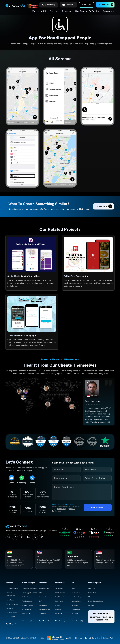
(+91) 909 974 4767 (101, 620)
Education (59, 614)
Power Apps (43, 605)
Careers (91, 605)
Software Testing (11, 612)
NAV (40, 601)
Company (108, 11)
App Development (12, 589)
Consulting (9, 608)
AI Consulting (76, 597)
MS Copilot (76, 605)
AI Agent (75, 614)
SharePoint (42, 614)
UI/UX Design (10, 617)
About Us (91, 589)
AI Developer (26, 609)
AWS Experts (27, 614)
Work (34, 11)
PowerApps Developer (30, 593)
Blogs (90, 597)
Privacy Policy (61, 509)
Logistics (58, 605)
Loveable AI (76, 609)
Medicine (58, 609)
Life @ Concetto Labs (95, 601)
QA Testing (94, 11)
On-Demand (59, 589)
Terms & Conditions (93, 638)
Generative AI (76, 601)
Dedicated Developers (30, 589)
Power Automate (44, 609)
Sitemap (79, 638)
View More (9, 624)
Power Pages (10, 600)
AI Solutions (76, 593)
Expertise (67, 11)
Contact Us (104, 5)
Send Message (98, 507)
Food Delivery (60, 593)
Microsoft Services (12, 604)
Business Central (44, 597)
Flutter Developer (28, 597)
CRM (40, 593)
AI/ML (43, 11)
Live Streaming (60, 597)
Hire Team (80, 11)
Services (54, 11)
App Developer (27, 601)
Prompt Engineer (28, 605)
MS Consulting (44, 589)
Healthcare (59, 601)
